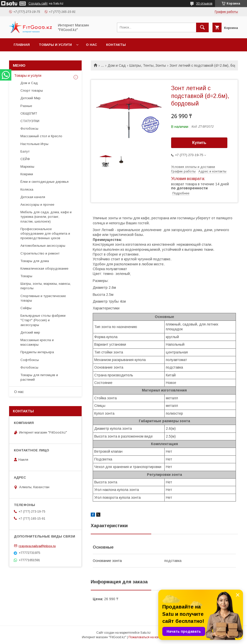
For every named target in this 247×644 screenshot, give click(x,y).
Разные (26, 106)
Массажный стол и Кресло (41, 136)
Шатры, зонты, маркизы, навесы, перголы (46, 286)
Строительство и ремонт (40, 253)
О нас (91, 45)
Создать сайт (38, 4)
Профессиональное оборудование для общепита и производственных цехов (45, 234)
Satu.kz (146, 633)
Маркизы (27, 167)
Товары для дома (35, 261)
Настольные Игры (34, 144)
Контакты (116, 45)
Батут (25, 151)
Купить (199, 143)
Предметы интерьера (37, 352)
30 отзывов (204, 4)
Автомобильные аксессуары (43, 246)
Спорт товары (32, 91)
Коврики (27, 174)
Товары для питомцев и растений (39, 377)
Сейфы (26, 308)
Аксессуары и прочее (37, 205)
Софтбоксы (30, 360)
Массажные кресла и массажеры (37, 342)
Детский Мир (30, 98)
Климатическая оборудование (44, 269)
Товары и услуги (55, 45)
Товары (26, 276)
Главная (22, 45)
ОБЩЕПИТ (29, 113)
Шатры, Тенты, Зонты (148, 65)
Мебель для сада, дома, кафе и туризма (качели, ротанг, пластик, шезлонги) (46, 217)
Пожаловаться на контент (147, 637)
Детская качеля (33, 197)
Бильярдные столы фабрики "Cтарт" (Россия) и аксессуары (43, 320)
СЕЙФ (25, 159)
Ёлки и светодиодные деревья (44, 182)
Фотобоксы (29, 129)
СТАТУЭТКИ (30, 121)
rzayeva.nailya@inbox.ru (37, 546)
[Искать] (202, 27)
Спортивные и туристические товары (43, 298)
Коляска (27, 189)
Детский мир (30, 332)
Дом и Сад (117, 65)
